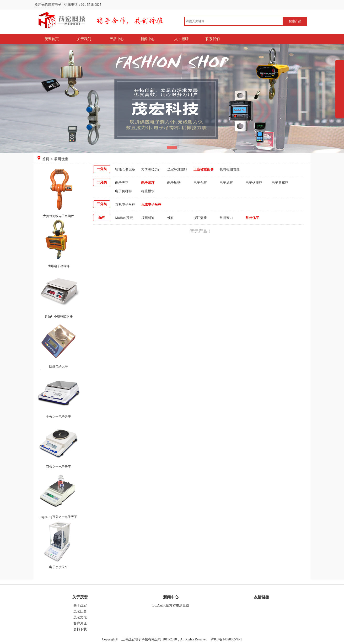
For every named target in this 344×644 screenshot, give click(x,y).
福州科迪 (148, 218)
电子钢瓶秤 (254, 183)
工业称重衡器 (204, 169)
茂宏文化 (80, 617)
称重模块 (148, 191)
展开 (340, 100)
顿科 (171, 218)
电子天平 (122, 183)
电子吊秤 (148, 183)
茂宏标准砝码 (177, 169)
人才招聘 (182, 39)
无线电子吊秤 (151, 205)
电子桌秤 (226, 183)
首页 (46, 159)
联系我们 (213, 39)
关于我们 (84, 39)
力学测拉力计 (151, 169)
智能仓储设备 (125, 169)
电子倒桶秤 (124, 191)
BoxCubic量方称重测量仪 (171, 605)
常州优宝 (252, 218)
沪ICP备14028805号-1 (226, 639)
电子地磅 (174, 183)
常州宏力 (226, 218)
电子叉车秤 (280, 183)
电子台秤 (200, 183)
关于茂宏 (80, 605)
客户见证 (80, 623)
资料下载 (80, 629)
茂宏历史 (80, 611)
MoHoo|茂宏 (124, 218)
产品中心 (117, 39)
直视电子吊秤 (125, 205)
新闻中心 (148, 39)
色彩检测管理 (230, 169)
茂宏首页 (52, 39)
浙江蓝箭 (200, 218)
